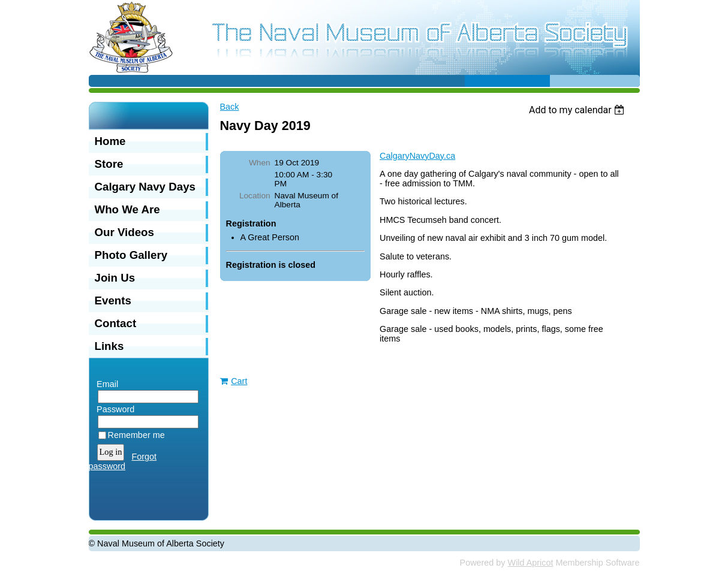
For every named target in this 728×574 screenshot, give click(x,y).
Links (109, 346)
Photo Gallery (131, 255)
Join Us (115, 278)
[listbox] (578, 110)
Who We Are (127, 209)
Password (113, 409)
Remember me (136, 435)
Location (255, 196)
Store (109, 164)
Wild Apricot (531, 563)
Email (105, 384)
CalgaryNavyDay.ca (417, 156)
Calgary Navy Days (145, 187)
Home (110, 141)
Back (230, 107)
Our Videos (124, 232)
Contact (116, 323)
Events (113, 300)
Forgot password (123, 461)
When (260, 163)
